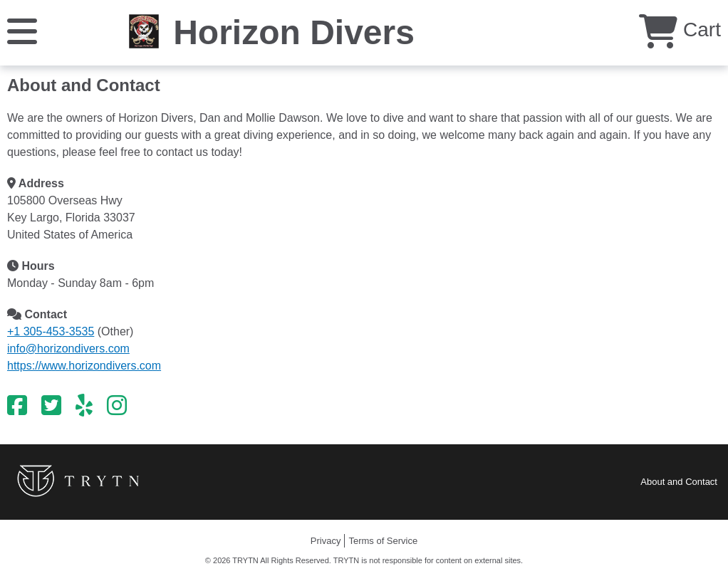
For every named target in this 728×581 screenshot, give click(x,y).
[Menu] (22, 30)
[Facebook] (17, 406)
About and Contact (679, 482)
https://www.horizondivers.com (84, 366)
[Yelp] (84, 406)
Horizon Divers (294, 32)
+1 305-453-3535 (51, 331)
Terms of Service (383, 541)
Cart (680, 30)
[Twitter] (51, 406)
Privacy (326, 541)
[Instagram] (117, 406)
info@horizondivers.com (68, 349)
